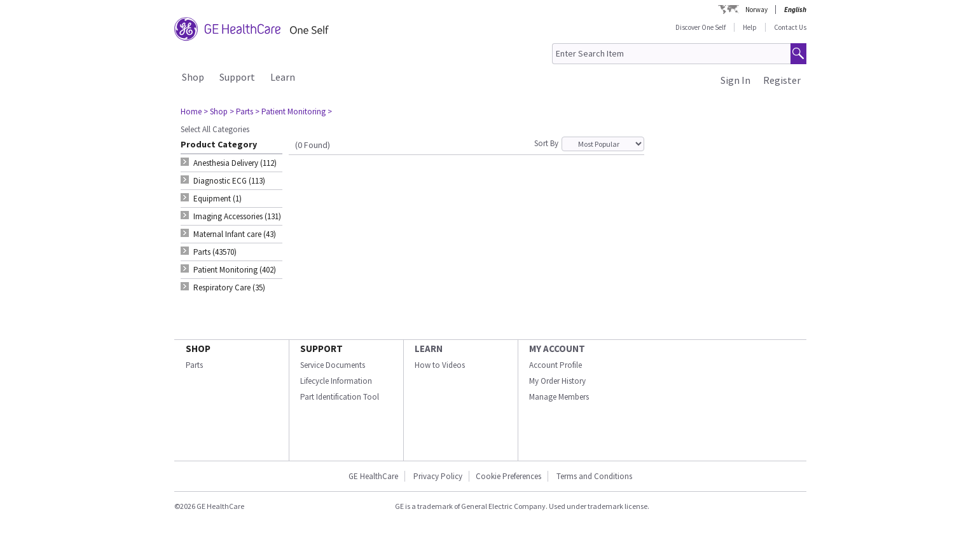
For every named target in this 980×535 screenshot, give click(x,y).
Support (237, 77)
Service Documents (333, 365)
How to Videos (440, 365)
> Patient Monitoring (290, 112)
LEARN (429, 349)
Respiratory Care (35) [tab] (229, 288)
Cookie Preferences (508, 476)
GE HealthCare (373, 476)
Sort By (546, 143)
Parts (194, 365)
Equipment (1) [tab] (217, 199)
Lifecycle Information (336, 381)
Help (750, 27)
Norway (756, 10)
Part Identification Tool (340, 397)
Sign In (735, 80)
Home (191, 112)
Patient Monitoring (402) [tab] (235, 270)
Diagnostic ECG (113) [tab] (229, 181)
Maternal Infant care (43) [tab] (235, 234)
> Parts (241, 112)
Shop (193, 77)
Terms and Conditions (594, 476)
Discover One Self (700, 27)
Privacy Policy (437, 476)
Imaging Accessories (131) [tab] (237, 216)
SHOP (198, 349)
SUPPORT (321, 349)
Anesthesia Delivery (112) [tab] (235, 163)
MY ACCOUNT (557, 349)
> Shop (216, 112)
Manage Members (559, 397)
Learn (283, 77)
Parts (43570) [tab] (215, 252)
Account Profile (556, 365)
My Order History (557, 381)
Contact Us (790, 27)
